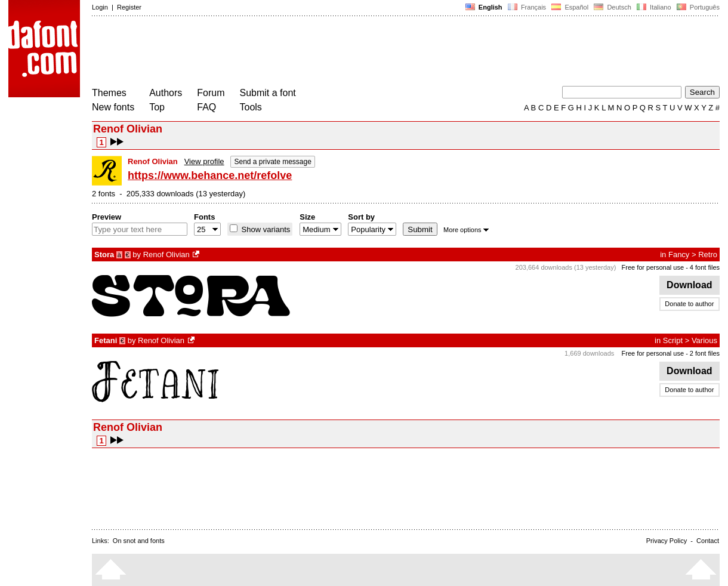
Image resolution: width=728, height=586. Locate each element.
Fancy (679, 255)
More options (466, 230)
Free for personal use (653, 267)
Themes (109, 93)
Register (129, 7)
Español (570, 7)
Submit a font (268, 93)
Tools (251, 107)
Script (673, 340)
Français (527, 7)
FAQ (206, 107)
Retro (708, 255)
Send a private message (272, 162)
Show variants (265, 229)
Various (704, 340)
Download (690, 285)
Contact (708, 541)
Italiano (654, 7)
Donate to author (689, 304)
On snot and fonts (139, 541)
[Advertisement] (309, 53)
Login (100, 7)
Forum (211, 93)
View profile (204, 161)
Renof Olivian (166, 255)
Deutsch (613, 7)
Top (157, 107)
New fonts (113, 107)
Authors (166, 93)
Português (697, 7)
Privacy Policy (667, 541)
